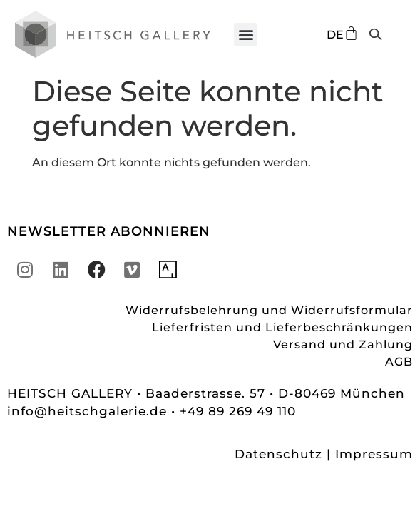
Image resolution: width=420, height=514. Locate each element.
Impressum (374, 454)
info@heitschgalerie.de (89, 411)
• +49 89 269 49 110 (234, 411)
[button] (246, 35)
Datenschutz (278, 454)
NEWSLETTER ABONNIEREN (109, 231)
